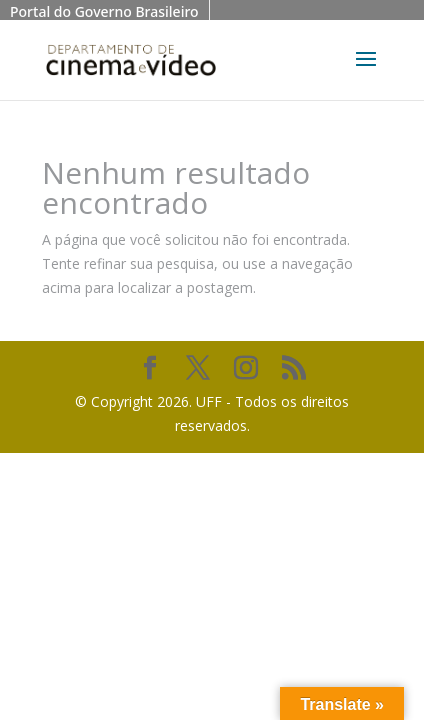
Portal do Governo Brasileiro (104, 11)
